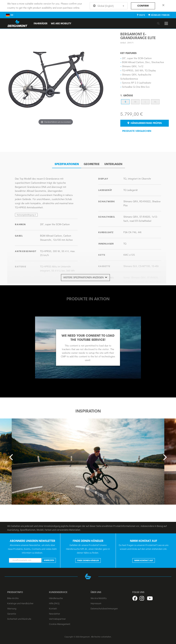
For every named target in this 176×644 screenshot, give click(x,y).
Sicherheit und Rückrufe (19, 617)
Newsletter (55, 612)
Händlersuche (56, 597)
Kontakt (53, 607)
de (10, 15)
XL (155, 102)
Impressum (96, 602)
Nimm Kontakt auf (144, 559)
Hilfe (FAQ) (54, 602)
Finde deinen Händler (88, 559)
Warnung (12, 607)
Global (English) (108, 6)
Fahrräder (41, 23)
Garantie (12, 612)
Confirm (143, 6)
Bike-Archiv (13, 597)
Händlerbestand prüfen (145, 123)
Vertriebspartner (57, 617)
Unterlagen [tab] (113, 163)
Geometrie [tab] (92, 163)
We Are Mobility (61, 23)
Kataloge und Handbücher (20, 602)
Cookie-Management (60, 623)
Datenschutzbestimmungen (104, 607)
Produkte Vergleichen (137, 131)
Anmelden (49, 559)
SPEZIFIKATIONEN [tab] (67, 163)
